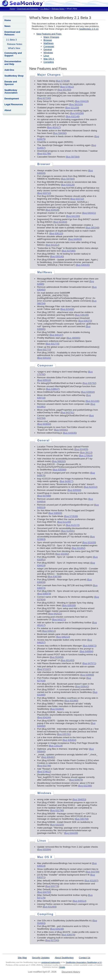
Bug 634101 (44, 358)
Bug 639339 (69, 605)
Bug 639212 (49, 631)
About (8, 110)
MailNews (49, 43)
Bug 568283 (59, 461)
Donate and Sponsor (11, 83)
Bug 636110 (56, 233)
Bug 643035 (70, 433)
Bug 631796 (44, 154)
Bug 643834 (44, 424)
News (7, 26)
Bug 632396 (85, 786)
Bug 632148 (73, 116)
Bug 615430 (67, 309)
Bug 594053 (79, 799)
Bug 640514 (79, 901)
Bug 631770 (52, 344)
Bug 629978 (76, 780)
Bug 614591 (68, 531)
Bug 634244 (44, 717)
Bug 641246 (92, 401)
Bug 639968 (87, 675)
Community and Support (13, 54)
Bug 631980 (71, 701)
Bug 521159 (72, 108)
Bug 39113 (86, 452)
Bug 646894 (86, 651)
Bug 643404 (60, 222)
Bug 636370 (85, 321)
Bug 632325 (57, 825)
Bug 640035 (83, 265)
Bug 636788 (55, 577)
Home (12, 9)
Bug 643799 (92, 872)
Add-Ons (9, 70)
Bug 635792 (89, 383)
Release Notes (58, 9)
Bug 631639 (89, 542)
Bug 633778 (52, 886)
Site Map (22, 958)
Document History (71, 972)
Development (12, 99)
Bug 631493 (50, 907)
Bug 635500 (74, 490)
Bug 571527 (44, 669)
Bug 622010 (90, 487)
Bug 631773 (44, 350)
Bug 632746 (44, 766)
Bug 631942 (62, 554)
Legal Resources (14, 104)
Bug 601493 (64, 90)
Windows (48, 53)
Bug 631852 (78, 548)
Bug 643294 (77, 113)
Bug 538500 (55, 513)
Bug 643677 (66, 481)
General (48, 49)
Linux (46, 56)
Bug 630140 (57, 256)
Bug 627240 (44, 98)
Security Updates (41, 958)
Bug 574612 (67, 87)
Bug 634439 (71, 833)
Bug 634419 (82, 101)
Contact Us (85, 958)
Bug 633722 (77, 199)
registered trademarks (51, 962)
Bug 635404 (69, 740)
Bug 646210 (63, 637)
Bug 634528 (52, 210)
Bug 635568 (59, 470)
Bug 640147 (56, 335)
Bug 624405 (81, 449)
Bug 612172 (73, 525)
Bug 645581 (61, 430)
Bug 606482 (48, 757)
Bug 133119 (56, 746)
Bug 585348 (92, 228)
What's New (14, 48)
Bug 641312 (52, 245)
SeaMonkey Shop (14, 76)
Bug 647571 (89, 663)
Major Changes (51, 37)
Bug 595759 (82, 819)
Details (62, 967)
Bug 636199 (82, 315)
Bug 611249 (64, 522)
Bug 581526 (76, 104)
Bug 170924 (86, 455)
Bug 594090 (60, 133)
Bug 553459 (57, 657)
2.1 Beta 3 (45, 9)
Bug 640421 (89, 213)
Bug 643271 (59, 619)
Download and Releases (28, 9)
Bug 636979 (44, 594)
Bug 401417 (54, 127)
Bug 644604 (75, 239)
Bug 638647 (53, 389)
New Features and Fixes (49, 34)
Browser (48, 40)
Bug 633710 (44, 193)
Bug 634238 (57, 929)
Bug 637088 (44, 496)
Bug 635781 (64, 734)
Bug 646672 (90, 646)
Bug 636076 (68, 935)
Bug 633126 (68, 185)
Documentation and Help (13, 63)
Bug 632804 (57, 709)
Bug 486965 (73, 338)
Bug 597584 (73, 157)
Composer (49, 46)
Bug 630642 (82, 686)
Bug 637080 (69, 251)
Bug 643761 (67, 412)
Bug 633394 (44, 849)
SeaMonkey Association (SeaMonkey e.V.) (84, 962)
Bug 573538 (63, 81)
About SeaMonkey (64, 958)
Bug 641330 (73, 216)
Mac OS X (49, 59)
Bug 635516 (44, 380)
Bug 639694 (88, 392)
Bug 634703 (44, 892)
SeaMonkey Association (11, 91)
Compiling (49, 62)
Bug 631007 (91, 881)
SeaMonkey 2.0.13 (89, 29)
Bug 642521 (55, 614)
